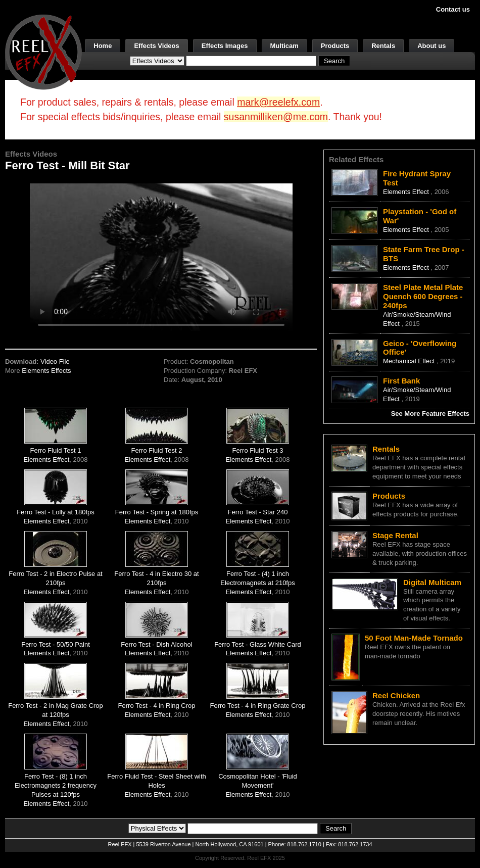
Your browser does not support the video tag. (161, 257)
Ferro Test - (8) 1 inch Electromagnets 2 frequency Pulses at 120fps (56, 785)
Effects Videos (156, 46)
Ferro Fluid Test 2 (157, 450)
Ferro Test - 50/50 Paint (56, 644)
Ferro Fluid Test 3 (258, 450)
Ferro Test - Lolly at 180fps (56, 512)
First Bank (401, 381)
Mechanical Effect (410, 361)
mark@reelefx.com (278, 102)
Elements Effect (47, 460)
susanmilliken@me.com (276, 117)
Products (335, 46)
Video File (55, 361)
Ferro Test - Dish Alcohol (156, 644)
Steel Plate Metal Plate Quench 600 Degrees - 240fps (423, 296)
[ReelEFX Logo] (43, 51)
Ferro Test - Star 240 (258, 512)
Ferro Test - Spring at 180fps (157, 512)
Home (103, 46)
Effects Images (225, 46)
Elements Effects (46, 371)
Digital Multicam (432, 582)
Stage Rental (395, 535)
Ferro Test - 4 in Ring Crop (157, 706)
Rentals (383, 46)
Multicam (284, 46)
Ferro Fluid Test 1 (56, 450)
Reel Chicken (396, 695)
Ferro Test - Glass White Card (258, 644)
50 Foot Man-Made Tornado (414, 638)
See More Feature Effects (430, 414)
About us (431, 46)
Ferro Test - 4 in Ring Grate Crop (257, 706)
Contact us (453, 9)
